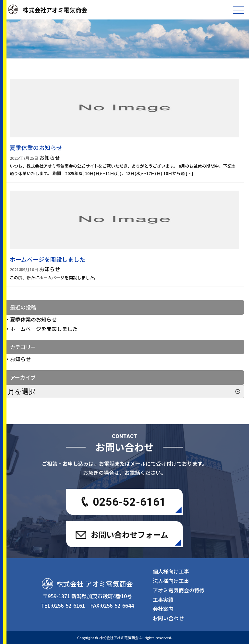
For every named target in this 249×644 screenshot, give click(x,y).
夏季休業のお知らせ (33, 319)
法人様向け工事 (171, 581)
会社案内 (163, 609)
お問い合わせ (168, 618)
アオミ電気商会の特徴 (179, 590)
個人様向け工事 (171, 571)
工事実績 (163, 600)
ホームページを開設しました (44, 329)
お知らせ (20, 359)
